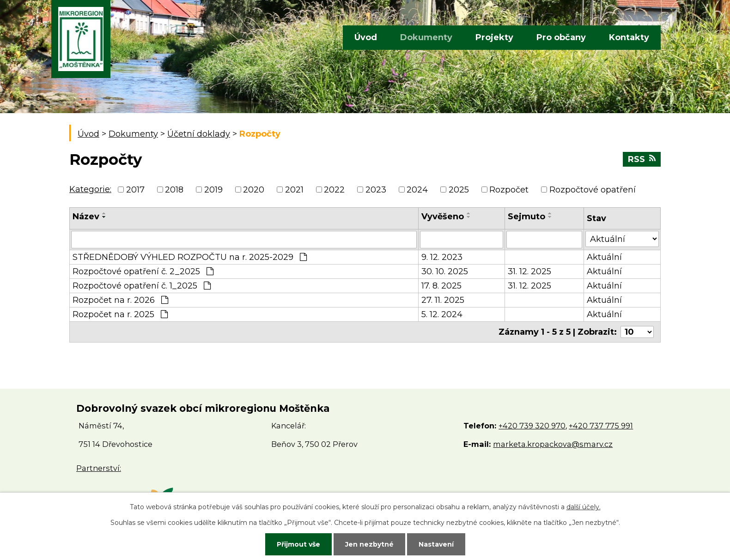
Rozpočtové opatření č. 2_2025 (143, 271)
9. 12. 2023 (442, 257)
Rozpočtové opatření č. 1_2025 (142, 286)
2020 (254, 190)
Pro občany (561, 37)
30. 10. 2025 (445, 271)
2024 (417, 190)
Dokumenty (426, 37)
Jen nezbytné (369, 544)
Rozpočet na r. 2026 (120, 300)
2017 (135, 190)
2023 (376, 190)
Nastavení (436, 544)
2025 (459, 190)
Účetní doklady (199, 134)
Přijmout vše (298, 544)
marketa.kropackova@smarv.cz (553, 444)
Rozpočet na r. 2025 (120, 314)
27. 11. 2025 (443, 300)
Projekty (494, 37)
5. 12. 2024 (442, 314)
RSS (642, 159)
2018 (174, 190)
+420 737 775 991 (601, 426)
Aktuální (604, 257)
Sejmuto (526, 217)
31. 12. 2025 (529, 271)
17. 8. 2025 (441, 286)
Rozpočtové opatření (593, 190)
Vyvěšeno (443, 217)
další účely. (584, 507)
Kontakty (629, 37)
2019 (213, 190)
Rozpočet (509, 190)
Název (86, 217)
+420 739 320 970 (532, 426)
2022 (334, 190)
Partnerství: (99, 468)
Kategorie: (90, 189)
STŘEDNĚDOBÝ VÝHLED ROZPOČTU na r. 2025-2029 (190, 257)
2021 (294, 190)
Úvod (366, 37)
